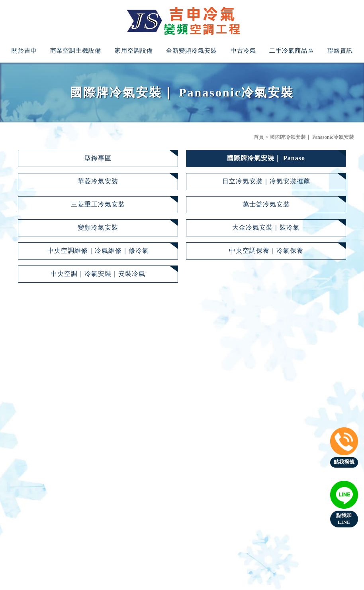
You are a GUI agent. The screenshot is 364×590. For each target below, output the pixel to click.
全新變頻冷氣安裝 (192, 51)
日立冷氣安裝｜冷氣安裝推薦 (266, 181)
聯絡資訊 (340, 51)
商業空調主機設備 (76, 51)
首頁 (259, 137)
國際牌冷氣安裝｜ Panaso (266, 158)
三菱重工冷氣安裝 (98, 204)
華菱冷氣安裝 (98, 181)
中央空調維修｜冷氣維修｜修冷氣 (98, 251)
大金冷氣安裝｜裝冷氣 (266, 227)
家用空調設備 (134, 51)
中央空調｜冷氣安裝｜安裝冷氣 (98, 274)
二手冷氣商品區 (292, 51)
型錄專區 (98, 158)
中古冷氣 (243, 51)
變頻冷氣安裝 (98, 227)
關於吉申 (24, 51)
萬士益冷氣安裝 (266, 204)
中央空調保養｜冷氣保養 (266, 251)
